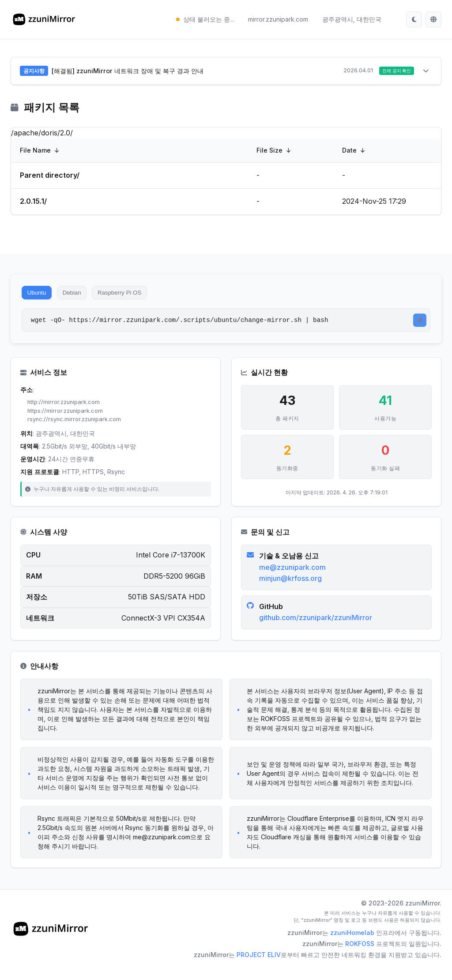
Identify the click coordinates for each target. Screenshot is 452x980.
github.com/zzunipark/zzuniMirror (317, 626)
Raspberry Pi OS (134, 295)
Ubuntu (39, 295)
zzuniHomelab (352, 944)
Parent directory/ (50, 176)
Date (349, 151)
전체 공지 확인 (393, 71)
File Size (269, 151)
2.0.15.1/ (33, 202)
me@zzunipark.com (294, 576)
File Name (35, 151)
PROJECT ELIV (259, 967)
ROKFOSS (360, 956)
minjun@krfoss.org (292, 587)
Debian (80, 295)
